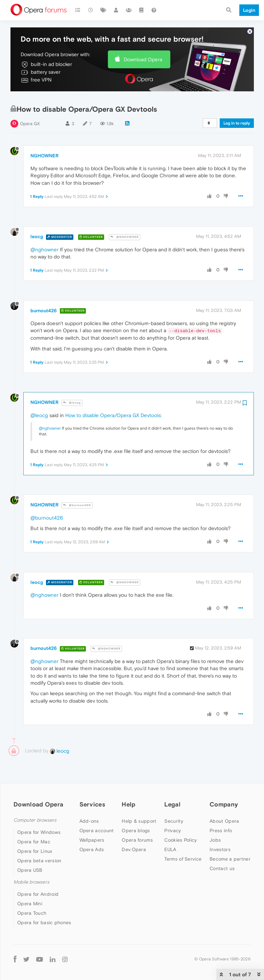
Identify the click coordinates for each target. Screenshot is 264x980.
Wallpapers (92, 820)
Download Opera (143, 39)
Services (92, 785)
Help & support (139, 801)
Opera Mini (30, 884)
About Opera (224, 801)
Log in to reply (237, 103)
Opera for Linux (35, 831)
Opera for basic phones (44, 903)
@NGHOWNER (125, 217)
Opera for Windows (39, 812)
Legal (172, 785)
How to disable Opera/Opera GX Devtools (113, 395)
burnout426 (44, 291)
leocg (37, 217)
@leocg (72, 383)
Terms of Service (183, 839)
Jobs (215, 820)
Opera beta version (39, 841)
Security (174, 801)
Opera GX (30, 104)
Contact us (222, 848)
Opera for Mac (34, 822)
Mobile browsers (31, 862)
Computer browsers (35, 800)
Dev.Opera (134, 829)
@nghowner (44, 230)
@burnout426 (77, 485)
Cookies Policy (181, 820)
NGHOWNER (44, 136)
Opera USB (30, 850)
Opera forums (137, 820)
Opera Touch (32, 893)
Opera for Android (38, 874)
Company (224, 785)
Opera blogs (136, 811)
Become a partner (230, 839)
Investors (220, 829)
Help (128, 785)
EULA (170, 829)
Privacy (173, 811)
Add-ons (89, 801)
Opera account (97, 811)
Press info (221, 811)
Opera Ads (92, 829)
